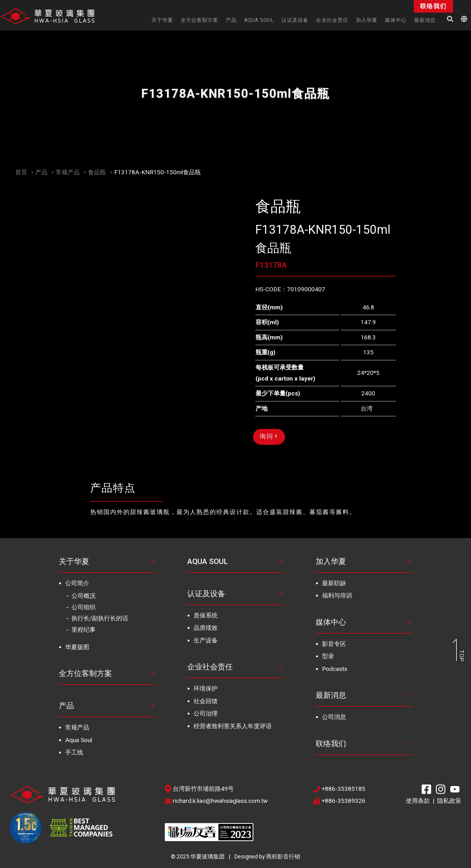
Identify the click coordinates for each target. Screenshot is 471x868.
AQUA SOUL (208, 561)
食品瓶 (97, 172)
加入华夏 (331, 561)
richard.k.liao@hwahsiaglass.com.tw (216, 801)
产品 (41, 172)
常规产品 (68, 172)
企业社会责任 (210, 667)
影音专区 (334, 644)
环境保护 (206, 688)
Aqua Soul (79, 740)
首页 (21, 172)
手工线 (74, 752)
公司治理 (206, 713)
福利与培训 (337, 595)
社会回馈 (206, 701)
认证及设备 (206, 594)
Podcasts (335, 669)
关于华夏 (74, 561)
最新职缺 (334, 583)
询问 (268, 436)
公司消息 (334, 717)
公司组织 (84, 607)
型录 (328, 656)
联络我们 (331, 744)
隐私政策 (449, 801)
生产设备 (206, 640)
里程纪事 (84, 630)
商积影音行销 (283, 857)
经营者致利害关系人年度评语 (233, 726)
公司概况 (84, 596)
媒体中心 (331, 622)
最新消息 (331, 695)
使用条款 (418, 801)
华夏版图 (77, 647)
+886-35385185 (339, 789)
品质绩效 (206, 628)
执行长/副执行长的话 (100, 618)
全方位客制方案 (85, 673)
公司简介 (77, 583)
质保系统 (206, 615)
